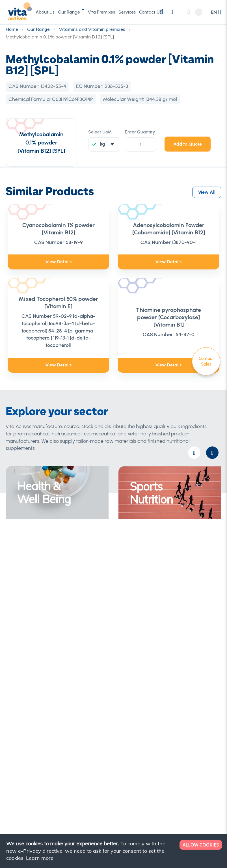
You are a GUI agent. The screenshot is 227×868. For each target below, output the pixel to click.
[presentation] (212, 453)
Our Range (39, 29)
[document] (114, 851)
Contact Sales (206, 361)
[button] (216, 12)
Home (12, 29)
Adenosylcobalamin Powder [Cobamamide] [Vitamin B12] (169, 229)
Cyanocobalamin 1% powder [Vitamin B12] (59, 229)
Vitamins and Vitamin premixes (93, 29)
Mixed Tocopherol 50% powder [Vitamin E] (58, 303)
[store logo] (18, 12)
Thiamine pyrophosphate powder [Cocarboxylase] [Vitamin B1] (168, 317)
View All (207, 191)
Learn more (40, 858)
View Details (59, 262)
